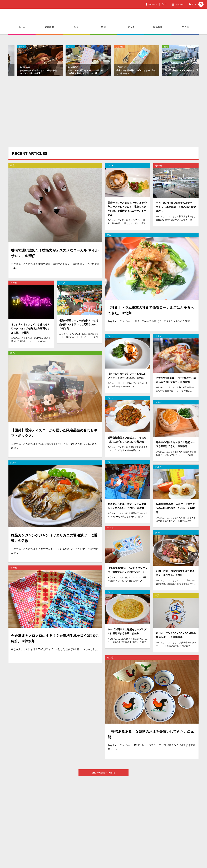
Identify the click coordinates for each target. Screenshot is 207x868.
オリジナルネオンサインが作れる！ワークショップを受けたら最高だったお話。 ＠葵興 (30, 332)
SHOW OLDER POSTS (107, 773)
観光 (109, 47)
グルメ (110, 169)
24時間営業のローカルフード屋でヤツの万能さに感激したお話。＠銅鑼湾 (175, 511)
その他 (158, 169)
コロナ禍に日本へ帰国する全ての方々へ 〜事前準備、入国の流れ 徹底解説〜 (176, 210)
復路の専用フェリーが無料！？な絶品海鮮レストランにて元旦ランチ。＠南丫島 (79, 328)
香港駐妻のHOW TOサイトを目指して (45, 19)
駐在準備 (62, 47)
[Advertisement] (103, 116)
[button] (201, 5)
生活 (157, 47)
